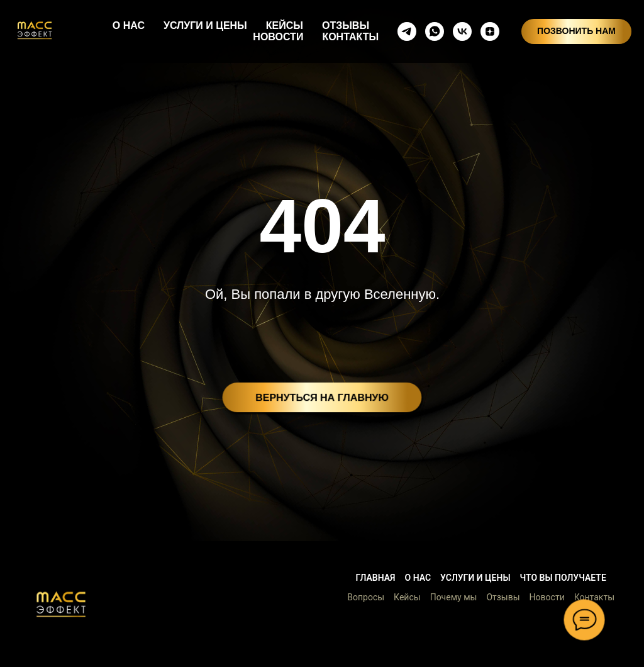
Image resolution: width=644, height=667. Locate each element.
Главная (375, 578)
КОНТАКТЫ (350, 37)
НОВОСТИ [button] (278, 37)
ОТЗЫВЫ (346, 25)
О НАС (129, 25)
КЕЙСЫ (285, 25)
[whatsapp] (435, 31)
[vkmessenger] (462, 31)
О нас (418, 578)
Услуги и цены (475, 578)
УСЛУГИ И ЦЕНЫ (205, 25)
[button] (61, 604)
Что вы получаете (563, 578)
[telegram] (407, 31)
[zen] (490, 31)
